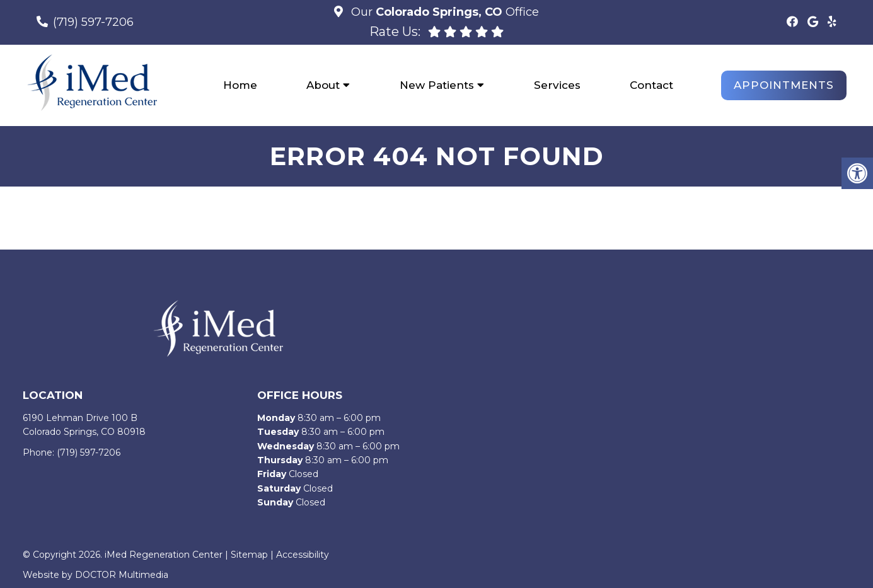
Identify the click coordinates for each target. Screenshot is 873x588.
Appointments (784, 85)
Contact (651, 85)
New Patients (437, 85)
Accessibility (303, 555)
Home (240, 85)
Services (557, 85)
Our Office (443, 12)
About (323, 85)
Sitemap (249, 555)
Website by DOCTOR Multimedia (95, 575)
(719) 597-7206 (93, 22)
